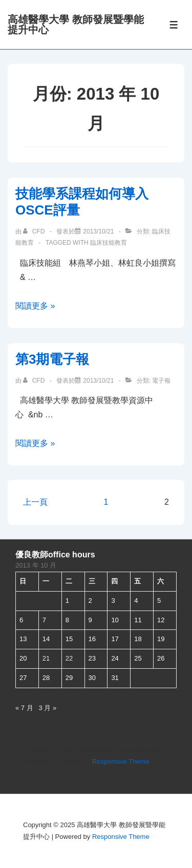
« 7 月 (24, 708)
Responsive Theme (121, 761)
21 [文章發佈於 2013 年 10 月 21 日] (46, 658)
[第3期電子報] (98, 381)
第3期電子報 (52, 359)
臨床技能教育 (109, 243)
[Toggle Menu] (174, 25)
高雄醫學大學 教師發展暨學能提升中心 (76, 25)
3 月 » (48, 708)
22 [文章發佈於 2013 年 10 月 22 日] (69, 658)
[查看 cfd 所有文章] (35, 231)
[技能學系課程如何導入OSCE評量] (98, 231)
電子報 (161, 381)
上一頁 (35, 502)
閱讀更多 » (35, 306)
